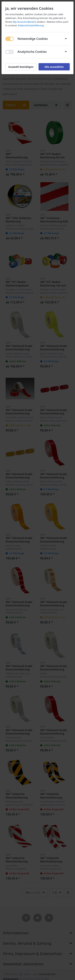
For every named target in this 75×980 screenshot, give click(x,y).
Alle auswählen (54, 67)
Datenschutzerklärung (31, 25)
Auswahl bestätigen (21, 67)
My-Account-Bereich (25, 22)
